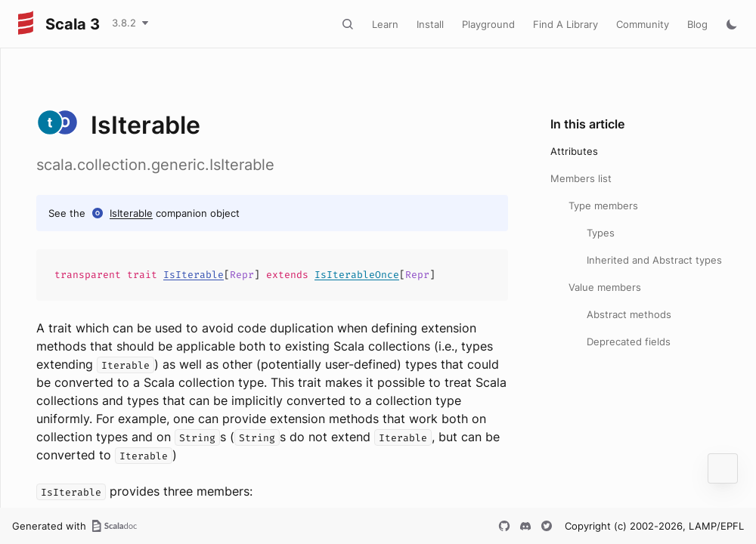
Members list (581, 178)
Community (643, 24)
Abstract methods (629, 314)
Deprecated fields (629, 342)
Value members (605, 287)
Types (601, 233)
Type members (603, 206)
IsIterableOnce (357, 275)
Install (430, 24)
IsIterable (131, 213)
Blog (697, 24)
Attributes (574, 151)
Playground (488, 24)
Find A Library (565, 24)
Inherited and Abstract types (654, 260)
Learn (385, 24)
